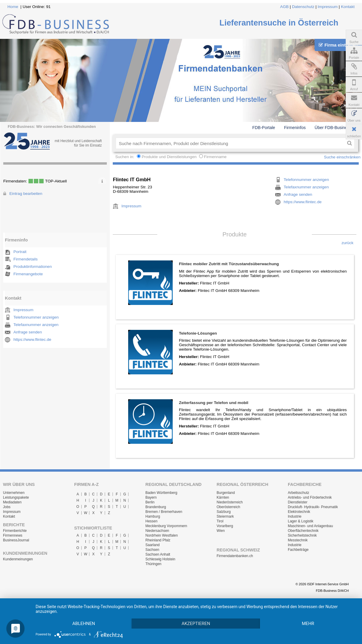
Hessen (151, 521)
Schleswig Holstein (160, 559)
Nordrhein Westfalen (162, 535)
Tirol (220, 521)
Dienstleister (298, 502)
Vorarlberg (225, 526)
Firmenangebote (28, 274)
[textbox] (230, 143)
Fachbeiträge (298, 550)
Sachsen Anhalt (158, 554)
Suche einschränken (342, 157)
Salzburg (224, 512)
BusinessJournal (16, 540)
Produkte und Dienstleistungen (169, 157)
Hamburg (153, 516)
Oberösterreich (228, 507)
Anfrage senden (28, 332)
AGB (284, 7)
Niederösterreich (230, 502)
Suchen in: (125, 157)
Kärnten (223, 497)
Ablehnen (84, 624)
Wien (221, 531)
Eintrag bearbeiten (26, 194)
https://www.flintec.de (32, 340)
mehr (308, 624)
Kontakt (348, 7)
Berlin (150, 502)
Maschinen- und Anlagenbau (310, 526)
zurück (347, 243)
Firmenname (215, 157)
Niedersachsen (157, 531)
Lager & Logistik (301, 521)
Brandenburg (156, 507)
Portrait (20, 252)
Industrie (295, 516)
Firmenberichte (15, 531)
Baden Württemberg (161, 493)
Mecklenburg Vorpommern (166, 526)
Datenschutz (303, 7)
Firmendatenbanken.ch (235, 556)
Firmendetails (26, 259)
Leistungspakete (16, 497)
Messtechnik (298, 540)
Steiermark (225, 516)
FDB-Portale (264, 128)
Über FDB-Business (333, 128)
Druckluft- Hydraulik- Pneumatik (313, 507)
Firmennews (13, 535)
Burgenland (226, 493)
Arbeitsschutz (299, 493)
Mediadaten (12, 502)
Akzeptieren (196, 624)
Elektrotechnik (299, 512)
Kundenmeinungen (18, 559)
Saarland (153, 545)
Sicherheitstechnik (302, 535)
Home (13, 7)
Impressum (328, 7)
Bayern (151, 497)
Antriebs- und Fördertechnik (310, 497)
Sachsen (152, 550)
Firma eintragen (338, 45)
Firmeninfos (295, 128)
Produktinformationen (32, 267)
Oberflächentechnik (303, 531)
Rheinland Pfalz (158, 540)
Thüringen (153, 564)
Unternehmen (14, 493)
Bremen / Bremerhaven (164, 512)
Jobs (7, 507)
